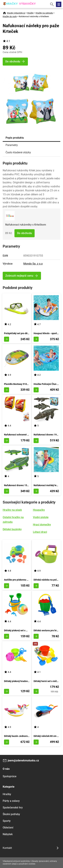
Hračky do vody (10, 17)
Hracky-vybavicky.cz (16, 13)
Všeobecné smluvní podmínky (16, 861)
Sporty (7, 821)
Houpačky (39, 510)
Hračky (30, 13)
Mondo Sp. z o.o (33, 264)
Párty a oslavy (11, 801)
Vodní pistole (41, 517)
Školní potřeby (11, 814)
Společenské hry (13, 808)
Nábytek (8, 834)
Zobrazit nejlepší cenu (19, 276)
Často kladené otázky (18, 152)
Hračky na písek (12, 510)
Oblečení (8, 828)
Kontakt (7, 848)
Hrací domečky (42, 525)
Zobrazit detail (7, 339)
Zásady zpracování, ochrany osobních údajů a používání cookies (30, 862)
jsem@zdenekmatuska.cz (23, 760)
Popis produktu (15, 138)
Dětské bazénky (12, 529)
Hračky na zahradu (44, 13)
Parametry (12, 145)
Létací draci (40, 532)
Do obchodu (25, 233)
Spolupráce (10, 776)
